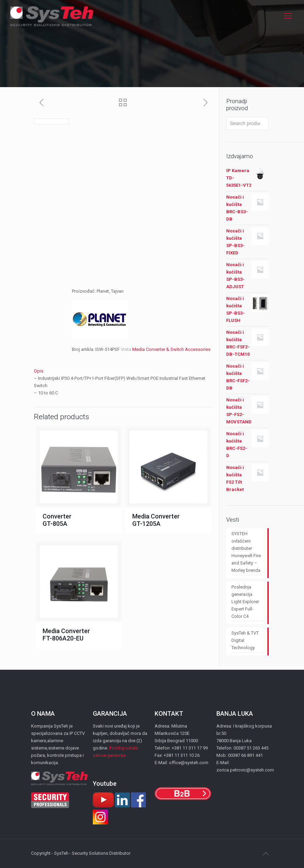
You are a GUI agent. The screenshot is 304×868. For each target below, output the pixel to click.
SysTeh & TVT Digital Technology (245, 640)
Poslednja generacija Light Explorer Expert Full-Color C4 (245, 602)
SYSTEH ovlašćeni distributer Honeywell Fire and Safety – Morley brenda (246, 552)
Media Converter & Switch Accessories (171, 349)
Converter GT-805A (57, 520)
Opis (39, 371)
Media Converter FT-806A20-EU (66, 635)
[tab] (124, 371)
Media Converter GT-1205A (156, 520)
